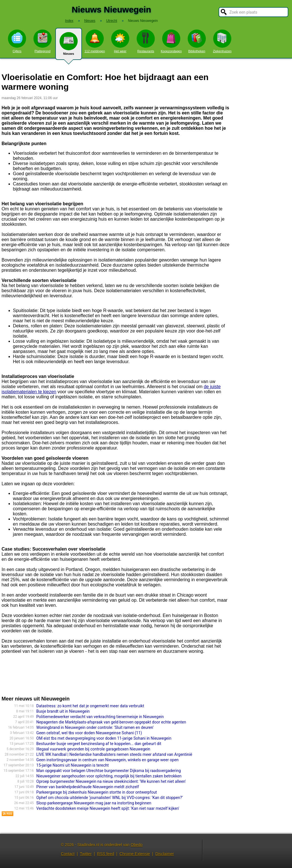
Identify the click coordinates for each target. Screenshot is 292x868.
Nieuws (69, 46)
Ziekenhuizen (222, 41)
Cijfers (17, 41)
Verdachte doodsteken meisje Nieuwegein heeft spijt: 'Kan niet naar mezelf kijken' (108, 808)
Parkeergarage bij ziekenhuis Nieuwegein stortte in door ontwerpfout (97, 792)
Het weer (120, 41)
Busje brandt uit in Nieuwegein (63, 711)
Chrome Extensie (135, 854)
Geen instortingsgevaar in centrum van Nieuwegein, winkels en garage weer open (107, 760)
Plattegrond (43, 41)
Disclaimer (165, 854)
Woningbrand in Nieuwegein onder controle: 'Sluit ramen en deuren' (95, 727)
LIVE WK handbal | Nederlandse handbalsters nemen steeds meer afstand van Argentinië (114, 754)
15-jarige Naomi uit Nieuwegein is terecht (73, 765)
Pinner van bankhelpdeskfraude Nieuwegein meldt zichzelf (88, 787)
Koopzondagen (171, 41)
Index (69, 21)
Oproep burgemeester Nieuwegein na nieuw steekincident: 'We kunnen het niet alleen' (111, 781)
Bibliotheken (197, 41)
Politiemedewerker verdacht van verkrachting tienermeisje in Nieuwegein (100, 717)
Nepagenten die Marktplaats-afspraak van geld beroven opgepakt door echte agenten (111, 722)
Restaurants (146, 41)
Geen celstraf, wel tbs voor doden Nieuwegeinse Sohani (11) (89, 733)
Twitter (86, 854)
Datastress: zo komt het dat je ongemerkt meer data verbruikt (90, 706)
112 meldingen (95, 41)
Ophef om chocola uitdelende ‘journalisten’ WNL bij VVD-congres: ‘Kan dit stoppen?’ (109, 798)
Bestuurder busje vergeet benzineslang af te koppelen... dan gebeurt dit (99, 744)
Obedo (137, 845)
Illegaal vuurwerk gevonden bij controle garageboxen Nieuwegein (93, 749)
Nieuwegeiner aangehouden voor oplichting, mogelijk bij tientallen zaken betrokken (109, 776)
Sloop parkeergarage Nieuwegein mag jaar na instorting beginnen (94, 803)
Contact (68, 854)
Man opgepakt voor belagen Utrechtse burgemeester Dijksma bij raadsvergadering (109, 771)
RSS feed (105, 854)
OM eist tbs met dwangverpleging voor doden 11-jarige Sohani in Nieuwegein (104, 738)
